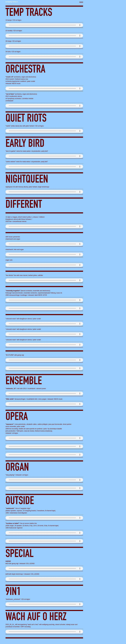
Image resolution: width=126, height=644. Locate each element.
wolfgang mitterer (12, 2)
